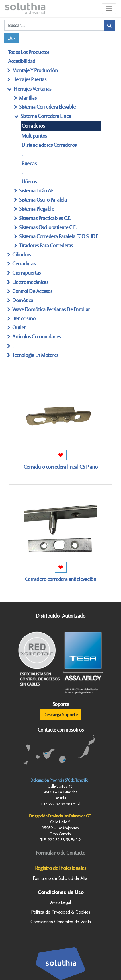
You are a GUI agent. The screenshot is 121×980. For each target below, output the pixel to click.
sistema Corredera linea (46, 116)
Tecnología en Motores (35, 355)
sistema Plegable (36, 209)
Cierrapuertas (26, 273)
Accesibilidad (22, 61)
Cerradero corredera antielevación (61, 579)
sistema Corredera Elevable (47, 107)
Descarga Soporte (61, 715)
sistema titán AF (36, 191)
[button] (12, 38)
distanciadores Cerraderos (49, 145)
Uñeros (29, 182)
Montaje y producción (35, 70)
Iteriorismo (24, 318)
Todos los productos (29, 52)
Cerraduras (24, 264)
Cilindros (22, 255)
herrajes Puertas (29, 79)
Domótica (23, 300)
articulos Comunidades (36, 337)
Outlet (19, 327)
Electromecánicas (30, 282)
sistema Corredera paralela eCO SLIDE (58, 236)
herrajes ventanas (32, 89)
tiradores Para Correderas (46, 245)
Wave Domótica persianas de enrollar (51, 309)
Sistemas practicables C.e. (45, 218)
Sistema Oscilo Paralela (43, 200)
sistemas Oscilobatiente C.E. (48, 227)
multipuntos (34, 136)
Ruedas (29, 163)
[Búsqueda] (109, 25)
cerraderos (33, 126)
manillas (28, 98)
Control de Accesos (32, 291)
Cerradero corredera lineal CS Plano (61, 467)
